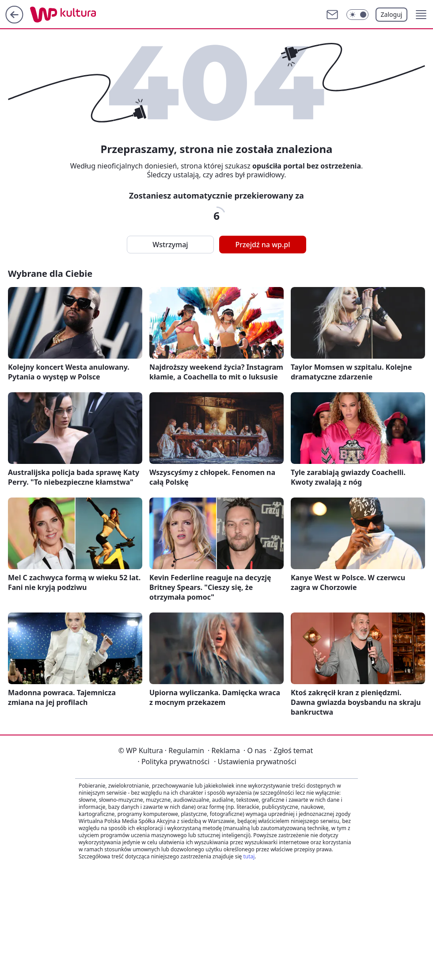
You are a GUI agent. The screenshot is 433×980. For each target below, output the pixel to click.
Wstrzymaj (170, 245)
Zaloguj (392, 14)
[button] (421, 15)
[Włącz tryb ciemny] (357, 15)
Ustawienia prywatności (255, 762)
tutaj (249, 856)
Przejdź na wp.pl (262, 245)
